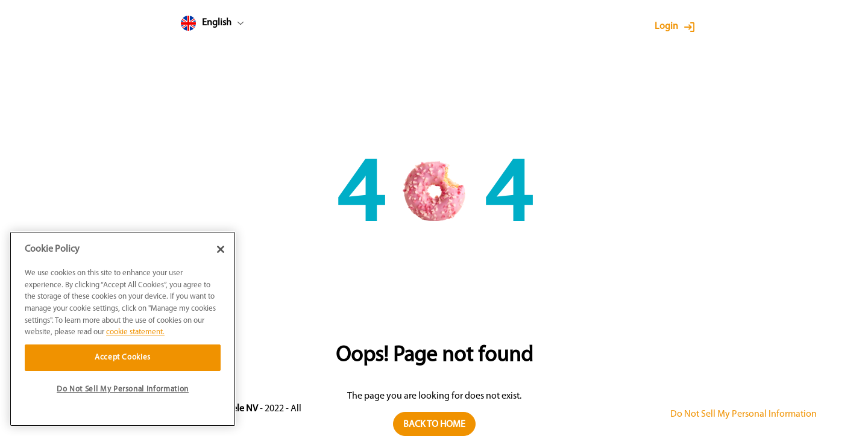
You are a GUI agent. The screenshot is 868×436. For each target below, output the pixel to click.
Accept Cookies (123, 357)
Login (666, 26)
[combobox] (235, 26)
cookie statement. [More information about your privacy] (135, 332)
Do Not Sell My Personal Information (744, 414)
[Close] (221, 249)
